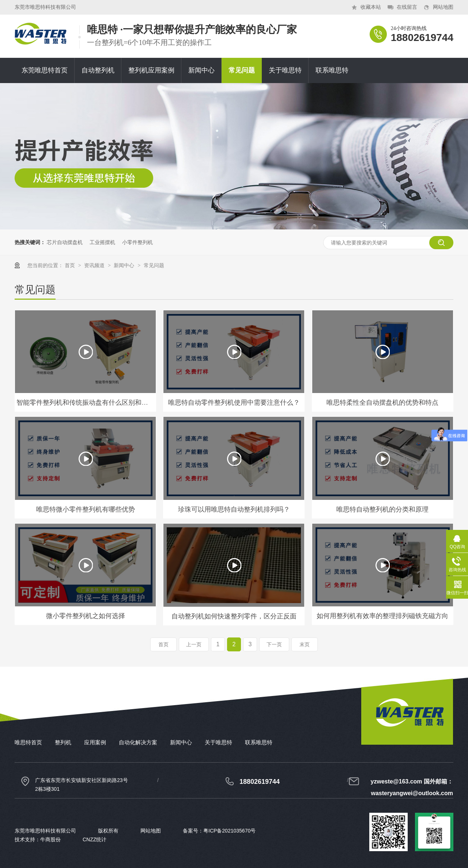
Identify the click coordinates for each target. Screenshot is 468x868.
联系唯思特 (332, 70)
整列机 (63, 742)
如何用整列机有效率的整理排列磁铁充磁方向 (382, 616)
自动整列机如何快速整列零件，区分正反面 (234, 616)
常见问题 (242, 70)
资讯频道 (95, 265)
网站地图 (443, 7)
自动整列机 (98, 70)
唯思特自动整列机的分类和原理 (382, 509)
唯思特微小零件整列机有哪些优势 (86, 509)
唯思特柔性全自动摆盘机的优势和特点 (382, 403)
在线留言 (407, 7)
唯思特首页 (28, 742)
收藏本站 (371, 7)
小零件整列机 (137, 242)
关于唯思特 (285, 70)
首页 (71, 265)
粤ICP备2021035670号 (229, 831)
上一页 (194, 644)
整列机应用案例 (151, 70)
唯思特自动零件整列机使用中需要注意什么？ (234, 403)
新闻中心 (201, 70)
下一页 (274, 644)
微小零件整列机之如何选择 (86, 616)
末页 (305, 644)
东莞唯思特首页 (45, 70)
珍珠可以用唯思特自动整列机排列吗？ (234, 509)
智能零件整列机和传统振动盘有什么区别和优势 (86, 403)
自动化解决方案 (138, 742)
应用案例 (95, 742)
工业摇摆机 (102, 242)
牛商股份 (50, 839)
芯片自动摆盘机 (65, 242)
